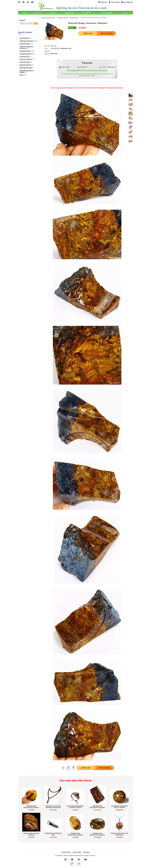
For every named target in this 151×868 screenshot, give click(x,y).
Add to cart (88, 33)
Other (23, 75)
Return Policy (77, 852)
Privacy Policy (66, 852)
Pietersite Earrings (27, 65)
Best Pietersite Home (48, 18)
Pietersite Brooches (27, 68)
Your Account (114, 2)
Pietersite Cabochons (28, 41)
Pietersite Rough (27, 51)
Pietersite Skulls (26, 62)
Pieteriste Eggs (26, 57)
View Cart (102, 2)
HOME (63, 768)
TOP (73, 768)
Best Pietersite (26, 38)
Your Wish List (127, 2)
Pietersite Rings (26, 44)
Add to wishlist (106, 33)
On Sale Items (74, 18)
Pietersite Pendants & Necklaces (27, 47)
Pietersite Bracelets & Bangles (26, 71)
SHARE (68, 768)
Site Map (87, 852)
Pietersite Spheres (27, 54)
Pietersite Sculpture (27, 59)
